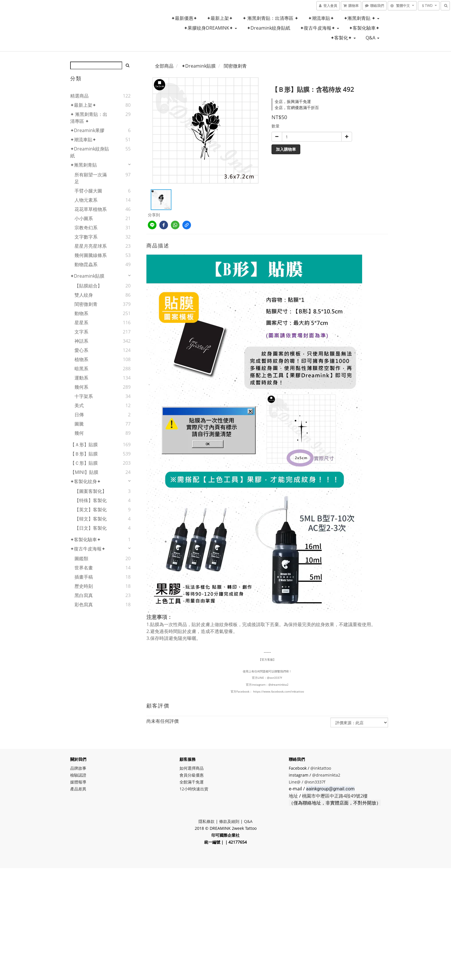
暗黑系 (81, 369)
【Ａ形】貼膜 (84, 445)
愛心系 (81, 350)
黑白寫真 (84, 595)
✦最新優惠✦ (184, 18)
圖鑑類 (81, 558)
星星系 (81, 323)
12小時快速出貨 (194, 789)
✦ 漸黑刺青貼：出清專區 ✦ (270, 18)
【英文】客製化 (91, 510)
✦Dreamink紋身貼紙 (269, 28)
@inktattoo (321, 768)
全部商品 (164, 66)
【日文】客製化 (91, 528)
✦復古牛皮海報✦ (320, 28)
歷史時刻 (84, 586)
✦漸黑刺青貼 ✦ (362, 18)
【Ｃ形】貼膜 (84, 463)
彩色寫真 (84, 605)
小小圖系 (84, 218)
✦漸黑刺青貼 (84, 165)
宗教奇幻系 (86, 228)
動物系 (81, 313)
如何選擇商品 (192, 768)
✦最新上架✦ (220, 18)
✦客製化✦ (343, 38)
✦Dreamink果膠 (87, 130)
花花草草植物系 (91, 209)
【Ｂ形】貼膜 (84, 454)
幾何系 (81, 387)
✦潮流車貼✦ (321, 18)
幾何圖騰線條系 (91, 255)
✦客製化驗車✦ (364, 28)
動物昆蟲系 (86, 264)
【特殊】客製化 (91, 500)
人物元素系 (86, 200)
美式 (79, 405)
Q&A (372, 38)
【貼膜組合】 (88, 286)
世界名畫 (84, 568)
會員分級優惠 (192, 775)
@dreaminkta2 (278, 685)
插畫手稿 (84, 577)
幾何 (79, 433)
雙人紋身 (84, 295)
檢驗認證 (78, 775)
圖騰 (79, 424)
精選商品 (79, 96)
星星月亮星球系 (91, 246)
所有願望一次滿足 (91, 178)
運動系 (81, 378)
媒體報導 (78, 782)
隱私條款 (207, 821)
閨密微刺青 (86, 304)
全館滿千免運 (192, 782)
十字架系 (84, 396)
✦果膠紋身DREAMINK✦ (210, 28)
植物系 (81, 359)
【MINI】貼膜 (84, 472)
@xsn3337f (275, 678)
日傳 (79, 415)
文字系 (81, 332)
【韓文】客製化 (91, 519)
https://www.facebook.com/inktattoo (279, 691)
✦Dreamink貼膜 (87, 276)
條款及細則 (229, 821)
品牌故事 (78, 768)
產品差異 (78, 789)
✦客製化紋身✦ (85, 481)
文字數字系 (86, 237)
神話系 (81, 341)
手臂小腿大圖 (88, 191)
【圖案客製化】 (91, 491)
